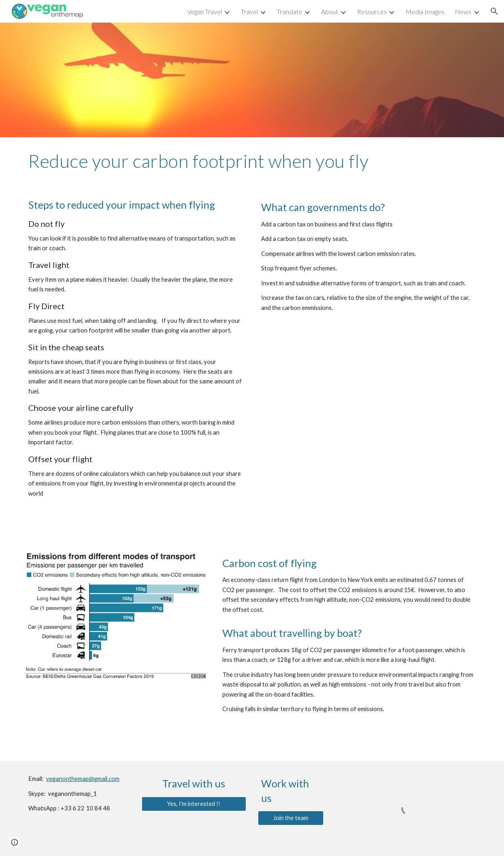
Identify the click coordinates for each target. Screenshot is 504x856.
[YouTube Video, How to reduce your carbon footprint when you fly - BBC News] (368, 395)
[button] (494, 11)
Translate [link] (290, 12)
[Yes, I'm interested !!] (194, 804)
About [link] (330, 12)
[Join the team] (291, 818)
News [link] (463, 12)
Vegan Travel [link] (205, 12)
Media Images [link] (425, 12)
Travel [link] (249, 12)
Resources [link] (372, 12)
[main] (252, 161)
